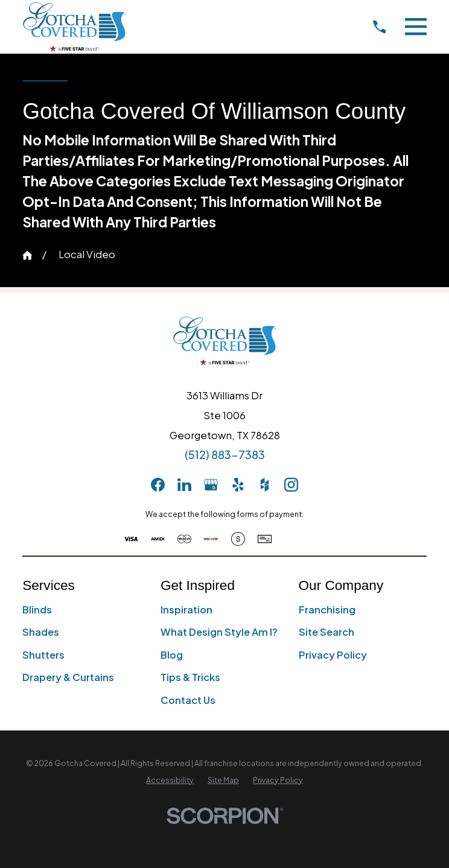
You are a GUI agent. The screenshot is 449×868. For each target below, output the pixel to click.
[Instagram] (291, 485)
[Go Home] (27, 255)
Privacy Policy (333, 655)
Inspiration (186, 610)
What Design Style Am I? (219, 632)
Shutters (43, 655)
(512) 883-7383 (225, 455)
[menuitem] (170, 780)
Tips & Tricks (190, 677)
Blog (172, 655)
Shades (41, 632)
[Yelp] (238, 485)
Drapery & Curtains (68, 677)
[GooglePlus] (211, 485)
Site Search (326, 632)
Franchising (327, 610)
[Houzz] (265, 485)
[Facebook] (158, 485)
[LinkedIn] (184, 485)
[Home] (74, 27)
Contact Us (188, 700)
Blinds (37, 610)
